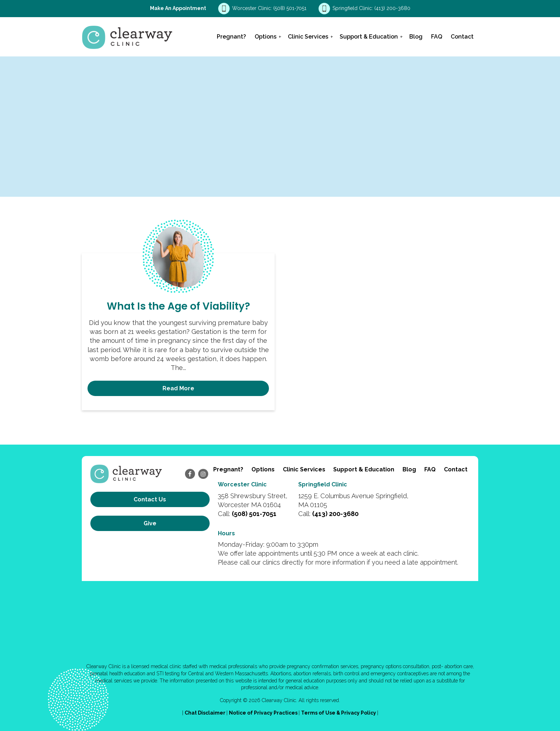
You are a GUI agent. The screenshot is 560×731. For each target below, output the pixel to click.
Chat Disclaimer (206, 713)
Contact (462, 37)
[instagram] (203, 474)
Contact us (150, 499)
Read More (178, 388)
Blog (416, 37)
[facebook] (190, 474)
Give (150, 523)
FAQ (437, 37)
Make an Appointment (178, 8)
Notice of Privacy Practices (264, 713)
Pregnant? (231, 37)
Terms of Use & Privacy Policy (339, 713)
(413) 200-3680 (392, 8)
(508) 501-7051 (291, 8)
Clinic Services (308, 37)
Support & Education (369, 37)
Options (266, 37)
